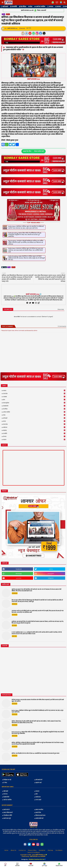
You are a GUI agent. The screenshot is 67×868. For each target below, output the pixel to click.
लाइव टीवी (31, 865)
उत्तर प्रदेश (34, 394)
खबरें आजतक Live (33, 294)
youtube (19, 578)
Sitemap (50, 850)
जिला (3, 14)
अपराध (50, 7)
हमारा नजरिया (39, 810)
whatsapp (19, 574)
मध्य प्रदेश (34, 424)
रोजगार (34, 436)
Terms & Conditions (33, 853)
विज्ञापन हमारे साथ (40, 815)
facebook (19, 569)
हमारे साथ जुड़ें (7, 818)
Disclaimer (42, 850)
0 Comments (62, 326)
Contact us (22, 850)
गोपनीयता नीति (8, 815)
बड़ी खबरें (4, 7)
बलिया (8, 14)
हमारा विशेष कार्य (8, 813)
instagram (51, 574)
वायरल (34, 440)
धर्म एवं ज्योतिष (40, 7)
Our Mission (59, 850)
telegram (51, 578)
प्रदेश (30, 7)
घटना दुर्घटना (34, 403)
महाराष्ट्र (34, 430)
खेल (34, 400)
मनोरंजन (34, 427)
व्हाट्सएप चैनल (59, 865)
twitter (51, 569)
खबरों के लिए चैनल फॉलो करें (33, 151)
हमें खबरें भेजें (39, 780)
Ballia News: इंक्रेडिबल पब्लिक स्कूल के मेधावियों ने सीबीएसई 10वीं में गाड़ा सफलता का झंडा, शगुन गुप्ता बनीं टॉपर (37, 711)
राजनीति (14, 7)
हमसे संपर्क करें (39, 818)
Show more (61, 309)
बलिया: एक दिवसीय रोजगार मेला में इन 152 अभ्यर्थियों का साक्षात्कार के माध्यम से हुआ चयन (35, 753)
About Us (13, 850)
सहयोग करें (38, 783)
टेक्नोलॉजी (34, 406)
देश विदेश (23, 7)
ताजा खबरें (38, 800)
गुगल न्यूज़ (44, 865)
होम (5, 865)
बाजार (58, 7)
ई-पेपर (5, 783)
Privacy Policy (32, 850)
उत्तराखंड (34, 397)
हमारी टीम (38, 813)
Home (6, 850)
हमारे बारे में (6, 810)
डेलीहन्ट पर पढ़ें (7, 780)
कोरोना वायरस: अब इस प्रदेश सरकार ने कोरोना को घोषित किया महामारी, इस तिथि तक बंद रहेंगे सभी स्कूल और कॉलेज (38, 701)
